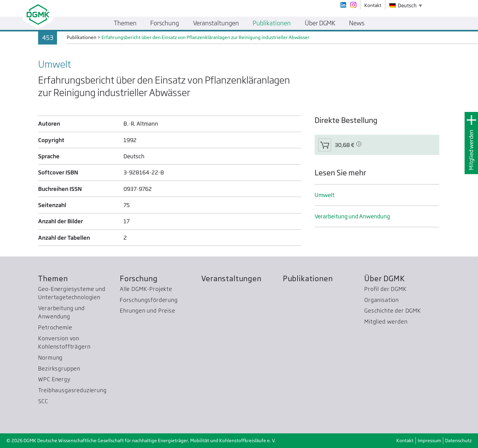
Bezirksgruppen (59, 369)
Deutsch (403, 5)
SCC (43, 401)
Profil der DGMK (385, 289)
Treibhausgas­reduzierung (72, 390)
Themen (53, 279)
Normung (50, 358)
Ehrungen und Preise (148, 311)
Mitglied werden (471, 150)
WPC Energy (54, 379)
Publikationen (308, 279)
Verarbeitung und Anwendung (352, 216)
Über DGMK (385, 279)
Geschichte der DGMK (393, 311)
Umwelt (325, 195)
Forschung (139, 279)
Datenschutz (458, 441)
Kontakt (405, 441)
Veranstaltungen (231, 279)
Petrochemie (55, 327)
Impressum (429, 441)
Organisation (382, 300)
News (357, 23)
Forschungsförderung (149, 300)
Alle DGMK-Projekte (146, 289)
